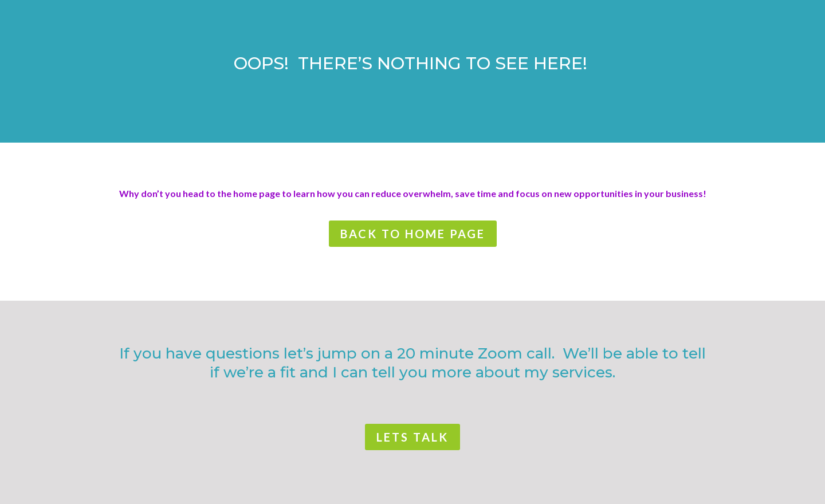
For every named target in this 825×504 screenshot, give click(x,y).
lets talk (412, 437)
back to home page (413, 234)
